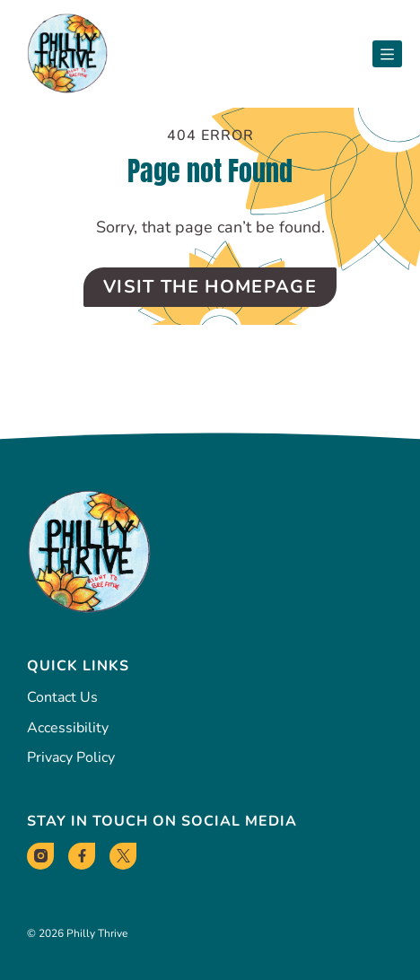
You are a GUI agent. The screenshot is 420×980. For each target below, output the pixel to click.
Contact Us (62, 697)
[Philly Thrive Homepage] (67, 54)
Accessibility (68, 728)
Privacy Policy (71, 757)
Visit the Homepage (210, 287)
